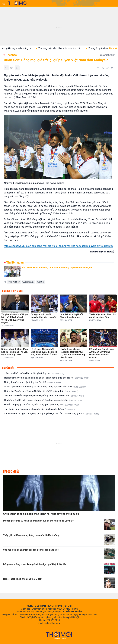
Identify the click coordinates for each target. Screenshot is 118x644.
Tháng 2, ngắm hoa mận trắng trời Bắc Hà (32, 382)
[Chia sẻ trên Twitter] (103, 68)
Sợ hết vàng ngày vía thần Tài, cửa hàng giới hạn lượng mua (41, 405)
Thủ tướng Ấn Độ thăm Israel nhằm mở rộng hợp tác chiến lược (43, 400)
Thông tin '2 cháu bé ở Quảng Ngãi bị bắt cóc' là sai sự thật (41, 391)
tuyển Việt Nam (14, 282)
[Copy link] (108, 68)
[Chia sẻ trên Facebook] (98, 68)
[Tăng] (17, 68)
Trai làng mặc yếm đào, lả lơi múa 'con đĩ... (63, 48)
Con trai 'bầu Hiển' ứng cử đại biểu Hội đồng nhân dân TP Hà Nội (44, 396)
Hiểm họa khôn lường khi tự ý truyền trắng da (34, 373)
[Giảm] (6, 68)
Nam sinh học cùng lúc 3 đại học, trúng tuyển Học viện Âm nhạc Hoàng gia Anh (51, 414)
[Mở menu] (4, 3)
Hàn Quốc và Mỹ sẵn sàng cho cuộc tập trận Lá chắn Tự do (41, 409)
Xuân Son (41, 282)
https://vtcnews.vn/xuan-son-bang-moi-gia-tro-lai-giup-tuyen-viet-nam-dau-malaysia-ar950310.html (59, 246)
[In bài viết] (112, 68)
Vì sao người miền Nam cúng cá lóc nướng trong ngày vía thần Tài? (45, 387)
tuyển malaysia (28, 282)
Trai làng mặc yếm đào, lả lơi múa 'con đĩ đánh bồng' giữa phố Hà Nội (46, 378)
